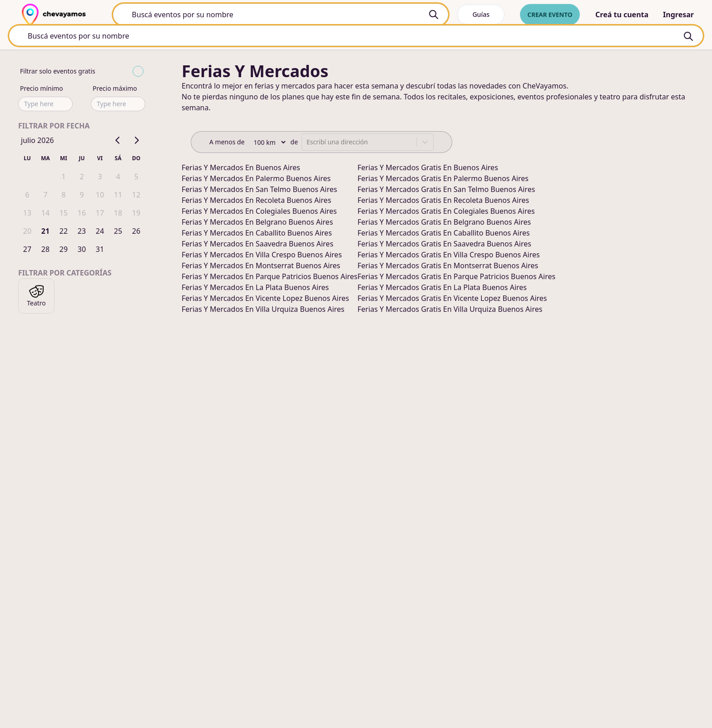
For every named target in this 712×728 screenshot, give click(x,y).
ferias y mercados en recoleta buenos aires (256, 202)
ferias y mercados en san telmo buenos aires (259, 191)
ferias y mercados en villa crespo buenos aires (262, 256)
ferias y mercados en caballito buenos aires (257, 234)
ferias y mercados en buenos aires (241, 169)
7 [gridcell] (45, 196)
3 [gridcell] (100, 178)
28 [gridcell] (45, 251)
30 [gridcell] (82, 251)
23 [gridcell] (82, 232)
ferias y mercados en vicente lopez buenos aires (265, 300)
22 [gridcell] (64, 232)
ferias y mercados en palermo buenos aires (256, 180)
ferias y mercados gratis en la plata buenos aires (442, 289)
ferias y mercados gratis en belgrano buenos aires (444, 223)
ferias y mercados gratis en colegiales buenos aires (446, 212)
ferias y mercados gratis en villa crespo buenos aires (448, 256)
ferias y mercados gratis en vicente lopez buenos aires (452, 300)
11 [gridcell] (118, 196)
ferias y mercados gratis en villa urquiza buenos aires (450, 310)
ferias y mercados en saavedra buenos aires (257, 245)
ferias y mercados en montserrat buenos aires (261, 267)
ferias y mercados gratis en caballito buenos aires (443, 234)
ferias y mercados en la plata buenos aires (255, 289)
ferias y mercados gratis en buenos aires (428, 169)
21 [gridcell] (45, 232)
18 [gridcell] (118, 214)
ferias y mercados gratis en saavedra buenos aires (444, 245)
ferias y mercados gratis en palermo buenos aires (443, 180)
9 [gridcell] (82, 196)
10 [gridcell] (100, 196)
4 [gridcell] (118, 178)
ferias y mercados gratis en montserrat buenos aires (448, 267)
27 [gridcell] (27, 251)
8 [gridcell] (63, 196)
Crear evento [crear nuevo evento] (550, 14)
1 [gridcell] (63, 178)
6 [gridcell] (27, 196)
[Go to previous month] (118, 142)
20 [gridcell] (27, 232)
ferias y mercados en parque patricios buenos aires (269, 278)
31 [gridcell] (100, 251)
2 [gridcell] (82, 178)
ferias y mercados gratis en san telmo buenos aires (446, 191)
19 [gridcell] (136, 214)
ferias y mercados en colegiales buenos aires (259, 212)
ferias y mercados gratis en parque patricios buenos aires (456, 278)
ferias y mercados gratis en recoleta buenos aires (443, 202)
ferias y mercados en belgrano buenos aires (257, 223)
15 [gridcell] (64, 214)
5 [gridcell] (136, 178)
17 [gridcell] (100, 214)
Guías (481, 14)
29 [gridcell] (64, 251)
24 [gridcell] (100, 232)
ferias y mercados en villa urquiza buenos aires (263, 310)
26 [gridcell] (136, 232)
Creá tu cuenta (622, 15)
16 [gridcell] (82, 214)
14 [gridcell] (45, 214)
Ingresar (678, 15)
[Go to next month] (136, 142)
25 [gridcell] (118, 232)
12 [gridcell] (136, 196)
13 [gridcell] (27, 214)
